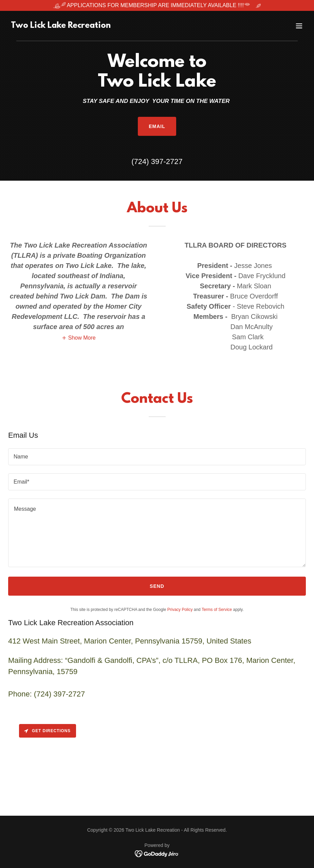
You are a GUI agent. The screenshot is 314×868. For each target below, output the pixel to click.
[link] (61, 26)
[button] (299, 26)
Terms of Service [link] (217, 610)
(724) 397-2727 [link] (157, 161)
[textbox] (157, 457)
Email (157, 126)
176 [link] (236, 660)
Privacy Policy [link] (180, 610)
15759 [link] (67, 672)
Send (157, 586)
